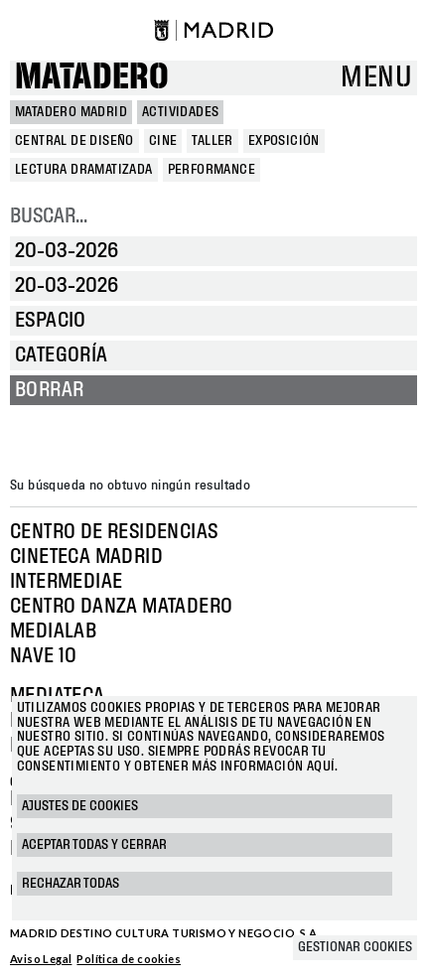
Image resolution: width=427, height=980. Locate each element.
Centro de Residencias (114, 532)
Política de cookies (129, 959)
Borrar (49, 390)
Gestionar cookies (355, 947)
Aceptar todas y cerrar (94, 845)
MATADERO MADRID (71, 112)
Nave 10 (44, 656)
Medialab (53, 631)
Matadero (92, 78)
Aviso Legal (41, 959)
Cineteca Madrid (86, 557)
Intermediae (66, 582)
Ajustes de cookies (80, 806)
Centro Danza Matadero (121, 607)
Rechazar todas (71, 884)
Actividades (180, 112)
